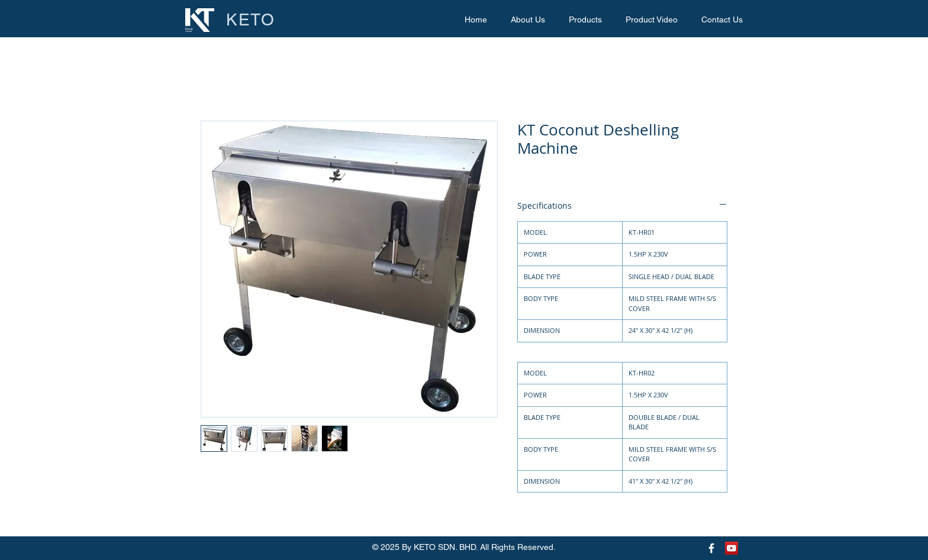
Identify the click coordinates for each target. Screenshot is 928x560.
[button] (585, 20)
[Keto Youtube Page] (732, 548)
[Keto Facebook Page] (711, 548)
